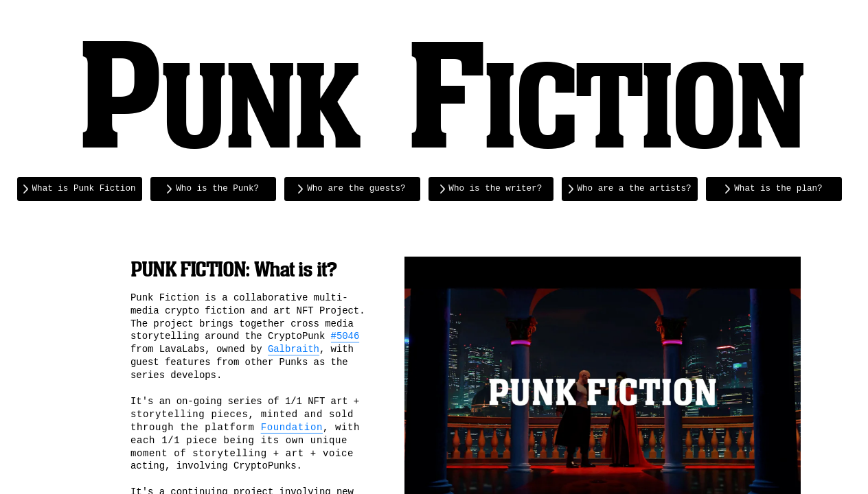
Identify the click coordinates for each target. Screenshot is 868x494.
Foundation (291, 427)
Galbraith (294, 349)
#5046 (345, 336)
